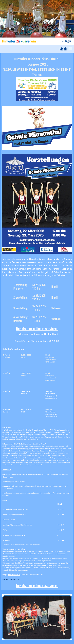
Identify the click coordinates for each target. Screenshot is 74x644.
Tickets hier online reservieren (37, 328)
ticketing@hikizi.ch (17, 550)
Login (66, 41)
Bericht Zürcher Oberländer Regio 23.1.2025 (37, 341)
